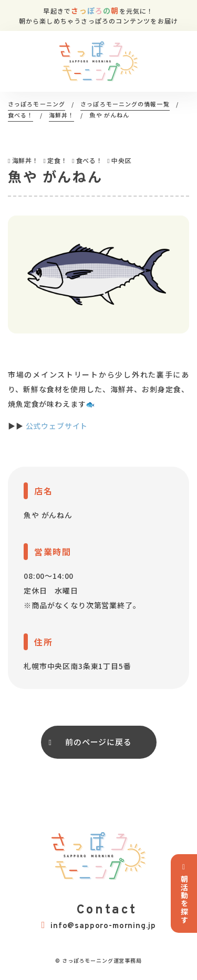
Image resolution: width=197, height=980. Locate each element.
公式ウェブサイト (57, 426)
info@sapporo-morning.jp (99, 926)
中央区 (122, 160)
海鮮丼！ (25, 160)
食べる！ (90, 160)
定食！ (58, 160)
